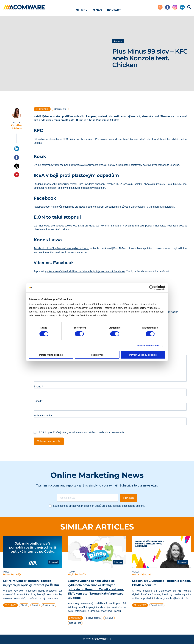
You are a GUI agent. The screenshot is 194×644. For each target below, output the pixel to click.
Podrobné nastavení (148, 345)
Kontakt (114, 8)
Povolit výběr (97, 355)
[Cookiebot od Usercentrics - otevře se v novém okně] (152, 288)
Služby (82, 8)
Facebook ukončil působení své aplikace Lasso (61, 248)
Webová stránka (43, 416)
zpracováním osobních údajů (85, 506)
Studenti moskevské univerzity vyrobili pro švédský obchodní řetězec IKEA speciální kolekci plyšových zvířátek (99, 184)
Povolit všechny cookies (143, 355)
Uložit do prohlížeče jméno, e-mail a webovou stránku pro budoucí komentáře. (81, 432)
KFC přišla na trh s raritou (78, 139)
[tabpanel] (33, 573)
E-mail (38, 401)
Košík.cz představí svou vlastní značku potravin (91, 165)
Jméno (38, 387)
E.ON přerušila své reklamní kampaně (100, 226)
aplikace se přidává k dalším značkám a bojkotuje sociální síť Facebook (85, 271)
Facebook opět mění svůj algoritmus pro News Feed (63, 207)
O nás (97, 8)
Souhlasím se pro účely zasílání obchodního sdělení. (99, 506)
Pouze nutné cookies (51, 355)
